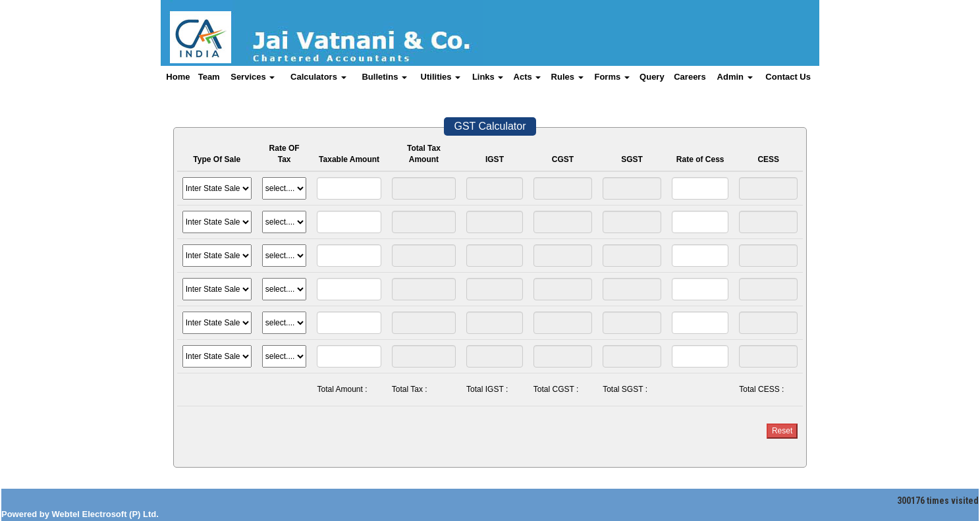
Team (209, 77)
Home (178, 77)
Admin (735, 77)
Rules (567, 77)
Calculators (318, 77)
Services (253, 77)
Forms (612, 77)
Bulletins (384, 77)
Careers (690, 77)
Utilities (441, 77)
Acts (528, 77)
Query (652, 77)
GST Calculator (490, 126)
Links (488, 77)
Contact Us (788, 77)
